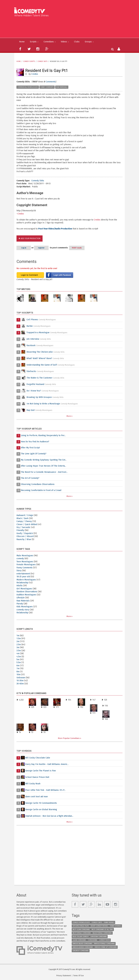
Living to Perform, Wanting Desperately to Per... (43, 435)
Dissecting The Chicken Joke (40, 352)
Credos (35, 74)
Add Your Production (31, 238)
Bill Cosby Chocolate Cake (38, 758)
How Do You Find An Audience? (35, 442)
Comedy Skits (42, 61)
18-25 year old (23, 577)
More (69, 416)
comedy (20, 559)
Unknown (21, 678)
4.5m (19, 657)
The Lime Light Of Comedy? (34, 454)
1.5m (19, 639)
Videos (64, 42)
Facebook (31, 345)
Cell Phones (32, 320)
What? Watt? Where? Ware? (39, 358)
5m (18, 660)
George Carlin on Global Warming (41, 810)
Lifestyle (21, 598)
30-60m (20, 684)
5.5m (19, 662)
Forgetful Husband (35, 384)
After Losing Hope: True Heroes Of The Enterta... (44, 466)
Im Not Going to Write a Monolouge (43, 404)
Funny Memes (109, 922)
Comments (51, 82)
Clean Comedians (79, 940)
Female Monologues (26, 565)
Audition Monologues (26, 595)
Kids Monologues (25, 607)
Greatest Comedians (81, 951)
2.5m (19, 645)
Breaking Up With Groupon (39, 397)
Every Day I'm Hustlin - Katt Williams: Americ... (47, 764)
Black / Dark (22, 518)
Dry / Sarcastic (23, 527)
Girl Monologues (24, 589)
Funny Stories (115, 926)
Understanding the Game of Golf (42, 365)
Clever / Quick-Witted (27, 524)
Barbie (30, 326)
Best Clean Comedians (81, 929)
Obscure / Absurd (25, 536)
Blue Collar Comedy (81, 937)
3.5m (19, 651)
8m (18, 672)
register (43, 248)
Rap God (30, 410)
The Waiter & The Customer (40, 378)
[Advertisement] (71, 27)
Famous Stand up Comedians (106, 947)
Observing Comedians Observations (38, 484)
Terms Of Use (78, 976)
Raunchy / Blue (24, 539)
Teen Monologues (25, 562)
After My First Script (30, 448)
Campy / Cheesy (24, 521)
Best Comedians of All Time (102, 929)
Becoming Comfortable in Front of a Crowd (41, 490)
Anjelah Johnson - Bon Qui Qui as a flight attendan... (49, 816)
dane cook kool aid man (37, 797)
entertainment (23, 574)
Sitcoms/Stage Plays (81, 926)
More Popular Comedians (69, 738)
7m (18, 669)
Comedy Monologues (81, 922)
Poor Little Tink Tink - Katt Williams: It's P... (45, 790)
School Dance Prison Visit (37, 777)
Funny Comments (47, 87)
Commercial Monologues (28, 87)
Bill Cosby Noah (33, 784)
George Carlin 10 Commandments (41, 803)
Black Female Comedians (102, 933)
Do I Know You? (34, 391)
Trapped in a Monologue (38, 333)
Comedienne (93, 940)
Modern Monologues (26, 580)
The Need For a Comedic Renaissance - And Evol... (44, 472)
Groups (88, 42)
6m (18, 666)
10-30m (20, 681)
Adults (20, 586)
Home (22, 42)
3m (18, 647)
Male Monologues (25, 556)
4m (18, 654)
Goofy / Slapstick (25, 533)
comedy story (23, 610)
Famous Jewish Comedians (83, 947)
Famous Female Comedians (104, 944)
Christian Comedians (99, 937)
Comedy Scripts (29, 61)
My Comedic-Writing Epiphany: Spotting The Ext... (44, 460)
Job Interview (33, 339)
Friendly (20, 530)
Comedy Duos (104, 940)
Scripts (33, 42)
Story (19, 571)
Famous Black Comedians (82, 944)
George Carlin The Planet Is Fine (41, 771)
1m (18, 636)
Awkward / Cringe (25, 515)
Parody (20, 604)
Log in (24, 248)
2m (18, 641)
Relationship (22, 583)
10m (18, 675)
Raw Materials (62, 87)
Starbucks (31, 371)
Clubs (77, 42)
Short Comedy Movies (99, 926)
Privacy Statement (64, 976)
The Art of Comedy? (30, 478)
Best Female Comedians (82, 933)
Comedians (49, 42)
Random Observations (27, 592)
